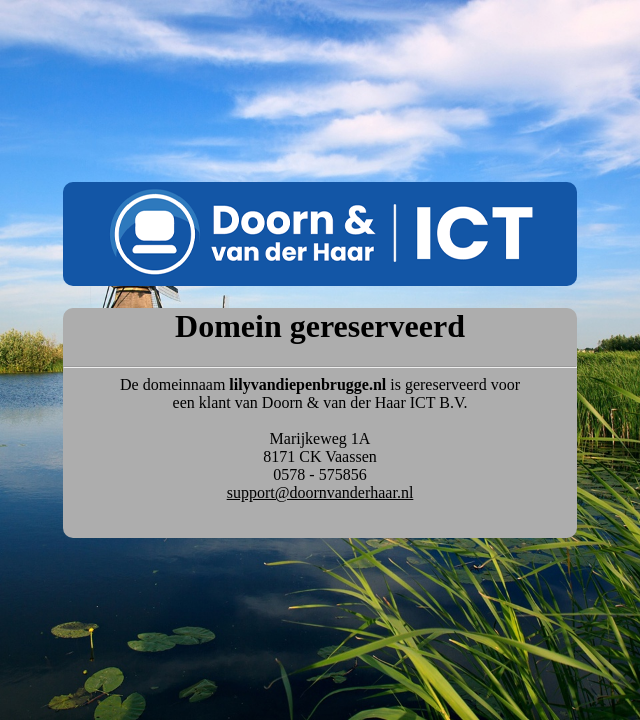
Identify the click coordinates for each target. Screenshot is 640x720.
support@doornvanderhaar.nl (320, 492)
